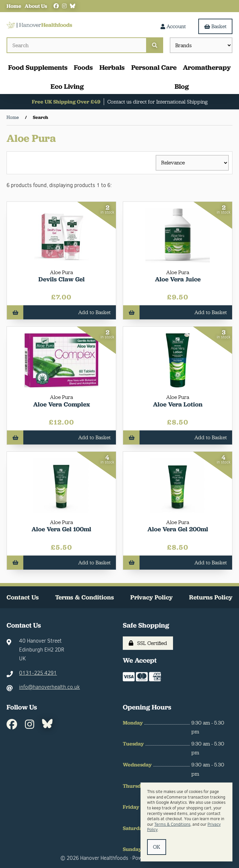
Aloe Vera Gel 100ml (61, 529)
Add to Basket (61, 312)
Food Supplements (38, 67)
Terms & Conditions (85, 597)
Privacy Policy (152, 597)
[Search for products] (76, 45)
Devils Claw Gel (62, 279)
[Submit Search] (155, 45)
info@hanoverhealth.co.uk (49, 687)
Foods (83, 67)
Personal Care (154, 67)
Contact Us (23, 597)
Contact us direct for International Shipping (157, 102)
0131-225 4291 (38, 673)
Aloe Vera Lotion (178, 404)
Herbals (112, 67)
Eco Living (67, 86)
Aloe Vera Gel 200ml (178, 529)
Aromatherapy (207, 67)
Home (14, 6)
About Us (36, 6)
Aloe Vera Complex (62, 404)
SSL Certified (148, 643)
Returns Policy (211, 597)
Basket (215, 26)
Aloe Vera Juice (178, 279)
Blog (182, 86)
